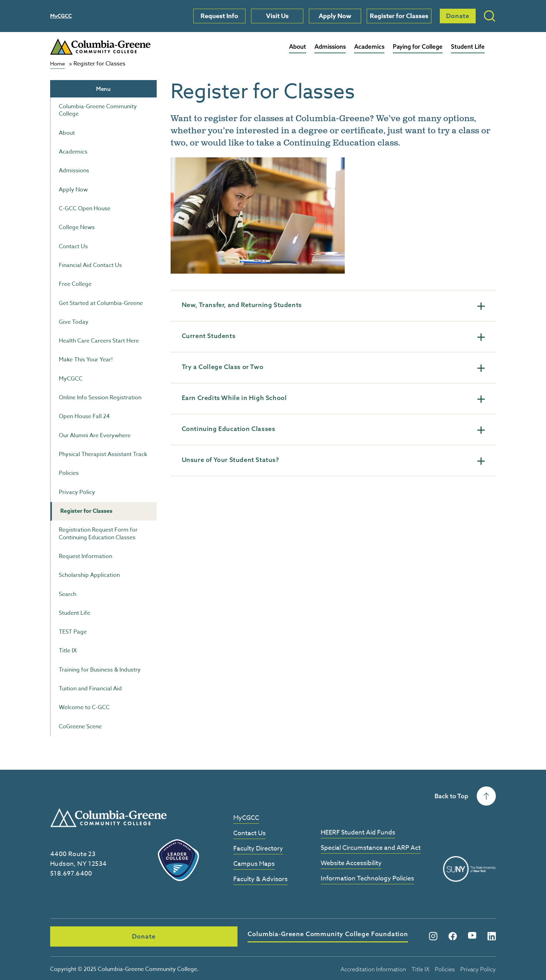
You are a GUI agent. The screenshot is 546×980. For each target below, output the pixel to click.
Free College (75, 284)
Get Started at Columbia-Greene (101, 303)
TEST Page (73, 632)
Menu (103, 88)
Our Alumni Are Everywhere (95, 435)
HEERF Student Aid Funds (358, 833)
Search (68, 594)
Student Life (468, 46)
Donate (458, 16)
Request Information (85, 556)
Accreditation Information (373, 967)
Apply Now (335, 16)
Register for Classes (399, 16)
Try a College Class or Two (333, 367)
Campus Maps (254, 864)
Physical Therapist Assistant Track (103, 454)
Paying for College (418, 46)
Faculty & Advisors (260, 879)
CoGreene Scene (80, 726)
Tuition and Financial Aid (90, 689)
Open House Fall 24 (84, 416)
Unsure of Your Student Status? (333, 460)
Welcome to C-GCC (84, 707)
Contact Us (73, 246)
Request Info (219, 16)
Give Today (74, 322)
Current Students (333, 336)
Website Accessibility (351, 863)
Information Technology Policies (367, 879)
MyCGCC (61, 16)
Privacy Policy (77, 492)
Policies (69, 473)
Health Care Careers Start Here (99, 341)
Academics (369, 46)
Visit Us (277, 16)
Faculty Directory (258, 849)
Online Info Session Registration (100, 398)
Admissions (330, 46)
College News (77, 227)
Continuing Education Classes (333, 429)
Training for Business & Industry (100, 669)
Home (58, 64)
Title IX (68, 651)
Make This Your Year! (86, 360)
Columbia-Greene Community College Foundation (224, 935)
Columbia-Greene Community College (98, 110)
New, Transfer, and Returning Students (333, 305)
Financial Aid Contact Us (90, 265)
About (298, 46)
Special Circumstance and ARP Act (371, 848)
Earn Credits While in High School (333, 398)
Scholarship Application (89, 575)
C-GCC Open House (85, 209)
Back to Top (465, 796)
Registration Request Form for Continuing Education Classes (98, 534)
